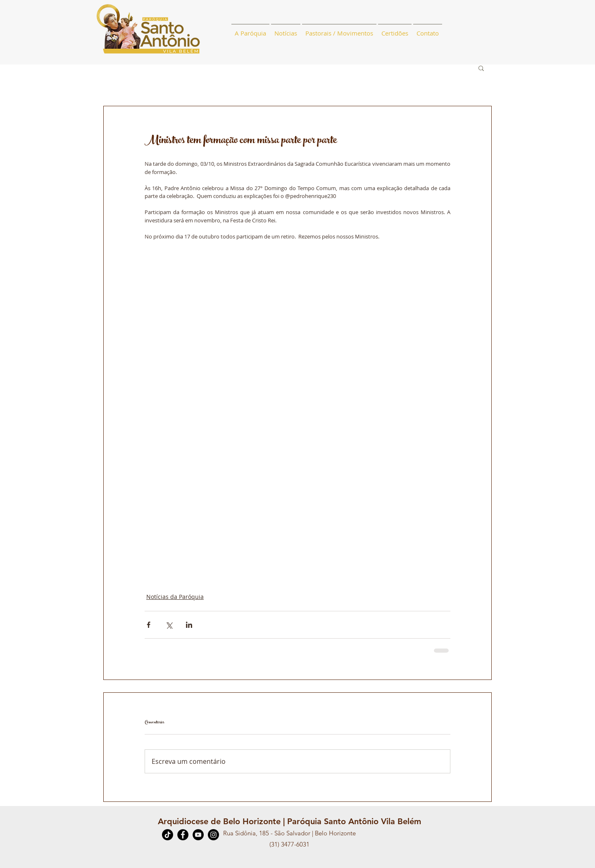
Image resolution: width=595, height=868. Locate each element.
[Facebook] (183, 835)
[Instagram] (213, 835)
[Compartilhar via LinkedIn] (189, 625)
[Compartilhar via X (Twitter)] (169, 625)
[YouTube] (198, 835)
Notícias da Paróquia (175, 597)
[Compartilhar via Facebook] (149, 625)
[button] (481, 68)
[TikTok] (168, 835)
